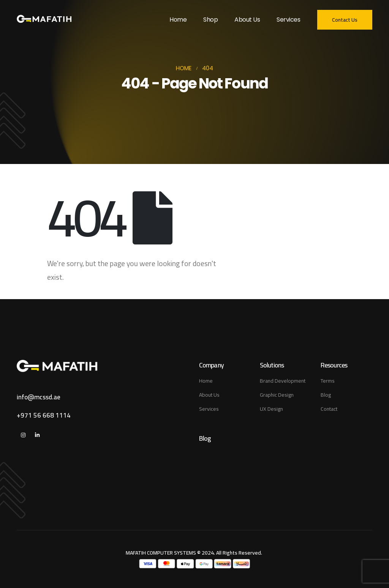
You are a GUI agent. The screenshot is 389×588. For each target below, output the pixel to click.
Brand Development (283, 381)
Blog (326, 395)
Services (288, 20)
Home (178, 20)
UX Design (271, 409)
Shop (210, 20)
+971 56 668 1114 (44, 415)
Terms (328, 381)
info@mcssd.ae (39, 397)
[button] (345, 20)
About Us (247, 20)
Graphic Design (277, 395)
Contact (329, 409)
